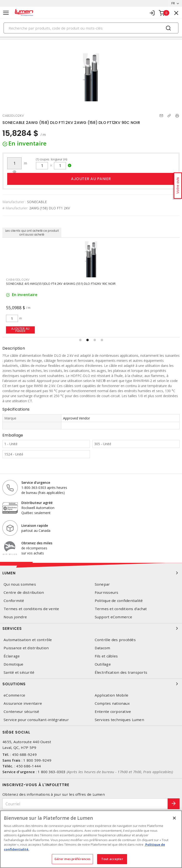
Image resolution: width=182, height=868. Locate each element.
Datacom (103, 648)
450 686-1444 (28, 766)
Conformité (14, 601)
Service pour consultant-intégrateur (36, 720)
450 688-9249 (24, 754)
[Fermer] (174, 818)
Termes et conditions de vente (31, 609)
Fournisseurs (107, 592)
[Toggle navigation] (6, 13)
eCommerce (14, 695)
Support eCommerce (113, 617)
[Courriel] (85, 804)
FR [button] (173, 3)
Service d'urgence (36, 483)
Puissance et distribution (26, 648)
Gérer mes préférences (73, 859)
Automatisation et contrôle (28, 640)
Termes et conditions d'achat (121, 609)
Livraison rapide (35, 525)
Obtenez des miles (37, 543)
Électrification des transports (121, 672)
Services (91, 628)
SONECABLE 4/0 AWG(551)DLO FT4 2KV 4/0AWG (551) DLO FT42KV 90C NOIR (61, 284)
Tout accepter (112, 859)
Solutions (91, 684)
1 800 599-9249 (37, 760)
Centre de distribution (24, 592)
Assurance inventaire (23, 703)
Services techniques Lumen (119, 720)
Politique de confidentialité (119, 601)
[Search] (91, 28)
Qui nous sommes (20, 584)
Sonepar (102, 584)
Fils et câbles (106, 656)
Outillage (103, 664)
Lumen (91, 573)
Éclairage (12, 656)
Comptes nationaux (112, 703)
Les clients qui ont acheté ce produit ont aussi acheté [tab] (32, 233)
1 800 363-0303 (52, 772)
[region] (91, 839)
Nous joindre (15, 617)
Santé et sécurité (19, 672)
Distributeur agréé (37, 503)
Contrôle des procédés (115, 640)
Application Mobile (112, 695)
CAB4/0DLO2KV (18, 279)
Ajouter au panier (91, 179)
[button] (80, 340)
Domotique (13, 664)
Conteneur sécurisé (21, 712)
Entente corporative (113, 712)
